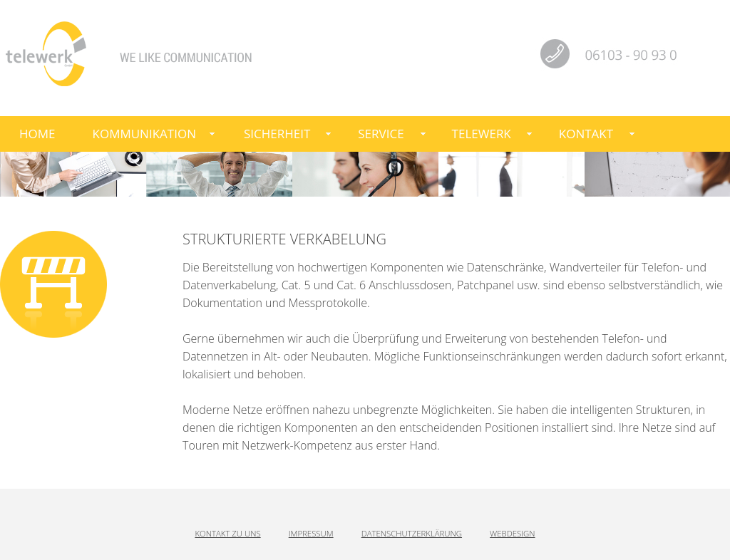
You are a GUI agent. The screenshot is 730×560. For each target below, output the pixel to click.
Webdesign (512, 533)
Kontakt (586, 134)
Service (381, 134)
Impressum (311, 533)
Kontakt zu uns (227, 533)
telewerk (482, 134)
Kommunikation (144, 134)
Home (37, 134)
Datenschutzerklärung (412, 533)
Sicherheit (277, 134)
